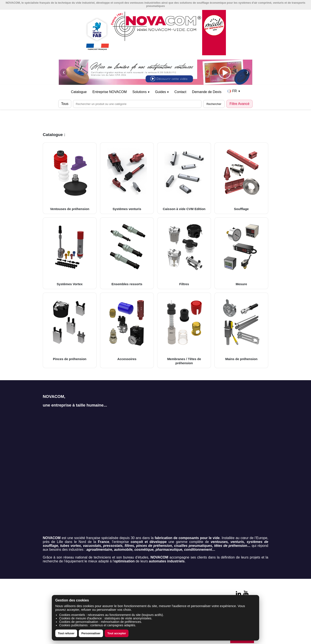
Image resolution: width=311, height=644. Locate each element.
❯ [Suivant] (247, 72)
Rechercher (214, 104)
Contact (180, 92)
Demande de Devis (207, 92)
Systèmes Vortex (70, 253)
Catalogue (79, 92)
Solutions (141, 92)
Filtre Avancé (240, 104)
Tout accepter (117, 633)
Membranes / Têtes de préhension (184, 330)
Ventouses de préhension (70, 178)
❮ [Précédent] (64, 72)
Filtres (184, 253)
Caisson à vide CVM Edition (184, 178)
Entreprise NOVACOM (110, 92)
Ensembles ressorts (127, 253)
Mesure (241, 253)
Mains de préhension (241, 328)
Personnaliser (91, 633)
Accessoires (127, 328)
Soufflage (241, 178)
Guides (162, 92)
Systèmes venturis (127, 178)
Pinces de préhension (70, 328)
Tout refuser (66, 633)
